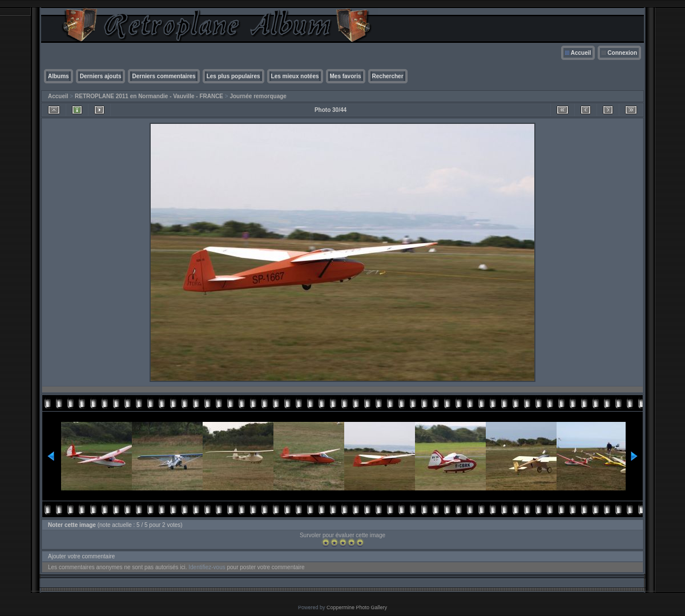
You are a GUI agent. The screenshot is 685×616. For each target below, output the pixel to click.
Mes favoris (346, 76)
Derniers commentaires (164, 76)
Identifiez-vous (207, 567)
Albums (59, 76)
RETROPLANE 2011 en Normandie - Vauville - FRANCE (149, 96)
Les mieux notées (295, 76)
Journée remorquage (258, 96)
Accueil (581, 53)
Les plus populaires (233, 76)
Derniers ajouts (101, 76)
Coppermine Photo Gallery (357, 607)
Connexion (622, 53)
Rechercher (388, 76)
